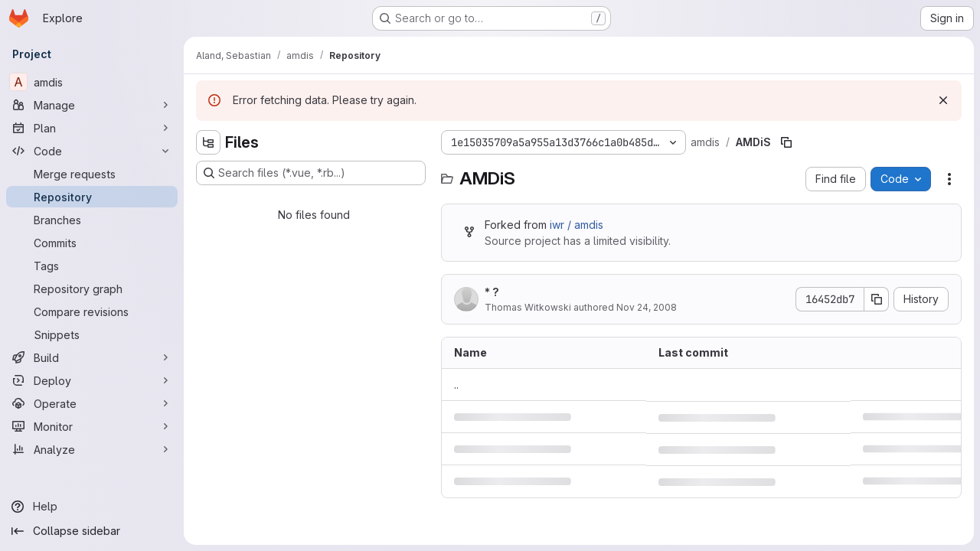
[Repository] (92, 197)
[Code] (92, 151)
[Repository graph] (92, 289)
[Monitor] (92, 426)
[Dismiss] (943, 100)
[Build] (92, 357)
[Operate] (92, 403)
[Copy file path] (786, 142)
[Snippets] (92, 334)
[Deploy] (92, 380)
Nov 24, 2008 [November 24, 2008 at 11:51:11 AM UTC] (647, 307)
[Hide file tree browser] (208, 142)
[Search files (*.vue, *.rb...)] (311, 173)
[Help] (92, 507)
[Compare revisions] (92, 311)
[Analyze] (92, 449)
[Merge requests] (92, 174)
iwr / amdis (577, 225)
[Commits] (92, 243)
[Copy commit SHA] (877, 299)
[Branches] (92, 220)
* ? (492, 292)
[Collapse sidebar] (92, 531)
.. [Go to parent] (456, 385)
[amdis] (92, 82)
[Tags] (92, 266)
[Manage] (92, 105)
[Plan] (92, 128)
